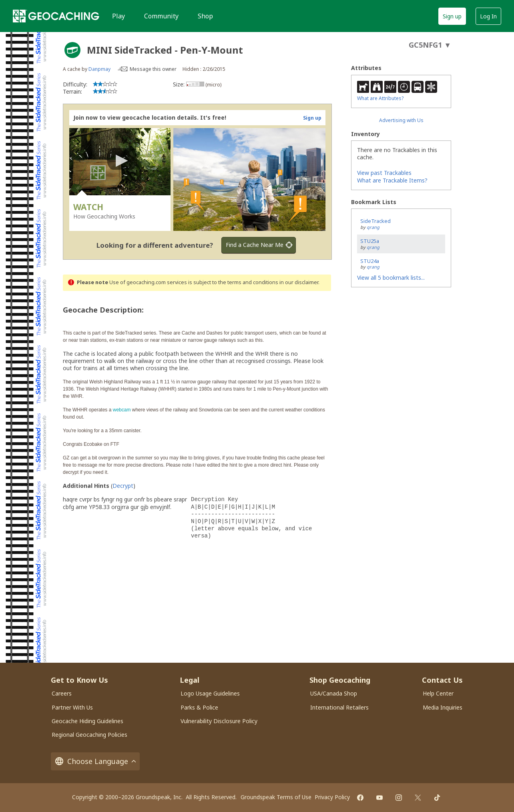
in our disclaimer (299, 282)
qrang (373, 227)
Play (118, 16)
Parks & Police (199, 707)
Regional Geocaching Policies (89, 735)
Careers (62, 693)
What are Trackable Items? (392, 180)
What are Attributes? (380, 98)
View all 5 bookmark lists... (391, 278)
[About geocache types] (72, 50)
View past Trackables (384, 173)
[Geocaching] (56, 16)
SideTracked (375, 221)
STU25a (370, 241)
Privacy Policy (332, 797)
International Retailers (339, 707)
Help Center (438, 693)
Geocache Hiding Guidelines (87, 721)
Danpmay (99, 69)
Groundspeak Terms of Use (276, 797)
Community (161, 16)
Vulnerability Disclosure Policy (219, 721)
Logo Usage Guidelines (210, 693)
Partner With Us (72, 707)
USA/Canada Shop (334, 693)
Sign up (452, 16)
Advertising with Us (401, 120)
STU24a (370, 261)
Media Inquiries (443, 707)
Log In (488, 16)
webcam (122, 410)
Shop (205, 16)
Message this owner (153, 69)
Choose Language (95, 761)
